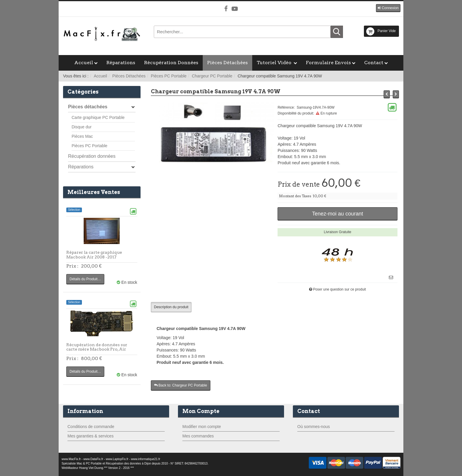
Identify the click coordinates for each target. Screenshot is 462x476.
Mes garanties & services (90, 436)
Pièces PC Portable (169, 76)
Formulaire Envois (328, 63)
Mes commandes (198, 436)
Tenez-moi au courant (338, 214)
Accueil (84, 63)
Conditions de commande (91, 427)
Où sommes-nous (313, 427)
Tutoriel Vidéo (275, 63)
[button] (388, 8)
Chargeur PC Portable (212, 76)
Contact (374, 63)
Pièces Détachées (227, 63)
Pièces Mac (82, 136)
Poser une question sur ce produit (339, 289)
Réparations (121, 63)
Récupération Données (171, 63)
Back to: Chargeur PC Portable (181, 385)
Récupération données (92, 156)
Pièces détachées (88, 107)
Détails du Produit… (85, 279)
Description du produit (171, 307)
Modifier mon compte (202, 427)
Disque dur (82, 127)
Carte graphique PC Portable (98, 117)
